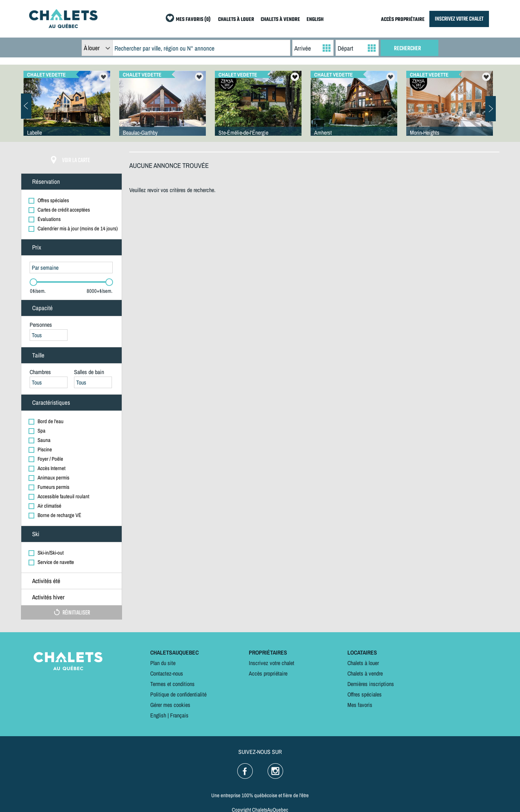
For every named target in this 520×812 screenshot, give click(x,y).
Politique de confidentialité (178, 694)
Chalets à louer (363, 663)
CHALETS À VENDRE (280, 20)
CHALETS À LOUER (236, 20)
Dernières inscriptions (371, 684)
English (158, 715)
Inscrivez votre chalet (272, 663)
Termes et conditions (172, 684)
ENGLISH (315, 20)
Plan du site (163, 663)
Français (179, 715)
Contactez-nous (167, 673)
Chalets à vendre (365, 673)
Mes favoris (360, 705)
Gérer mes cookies (170, 705)
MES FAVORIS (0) (193, 20)
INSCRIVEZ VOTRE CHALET (459, 19)
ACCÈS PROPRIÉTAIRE (403, 20)
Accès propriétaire (268, 673)
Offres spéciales (365, 694)
